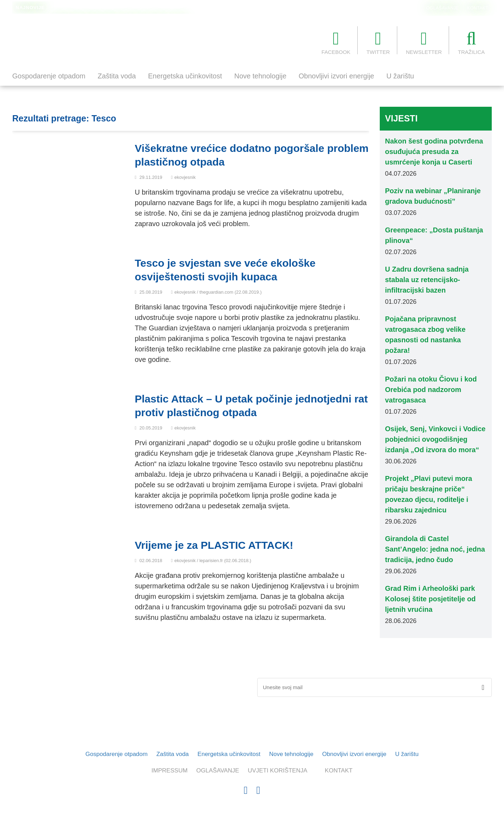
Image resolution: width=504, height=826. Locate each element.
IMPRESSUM (170, 771)
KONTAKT (478, 8)
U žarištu (400, 76)
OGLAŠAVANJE (443, 8)
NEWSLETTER (424, 42)
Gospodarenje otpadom (49, 76)
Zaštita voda (117, 76)
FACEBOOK (336, 42)
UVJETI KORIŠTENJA (278, 771)
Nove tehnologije (260, 76)
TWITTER (378, 42)
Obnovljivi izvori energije (336, 76)
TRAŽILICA (471, 42)
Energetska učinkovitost (185, 76)
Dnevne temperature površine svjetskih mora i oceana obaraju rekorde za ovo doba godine (151, 8)
